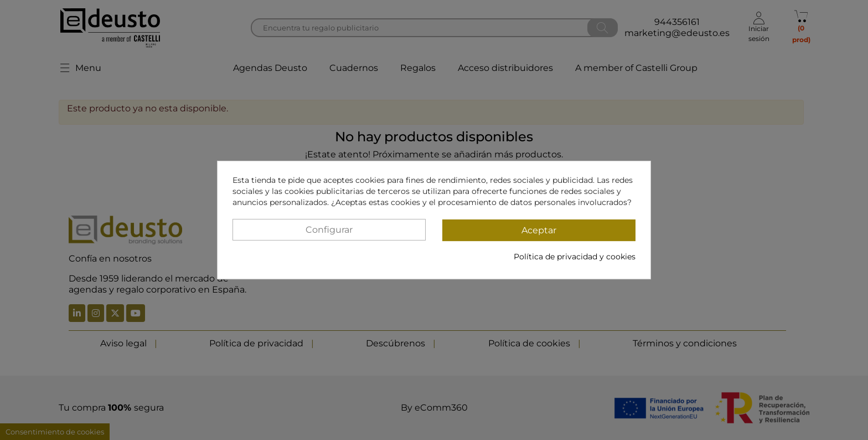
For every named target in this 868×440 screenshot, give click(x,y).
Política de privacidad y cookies (575, 257)
